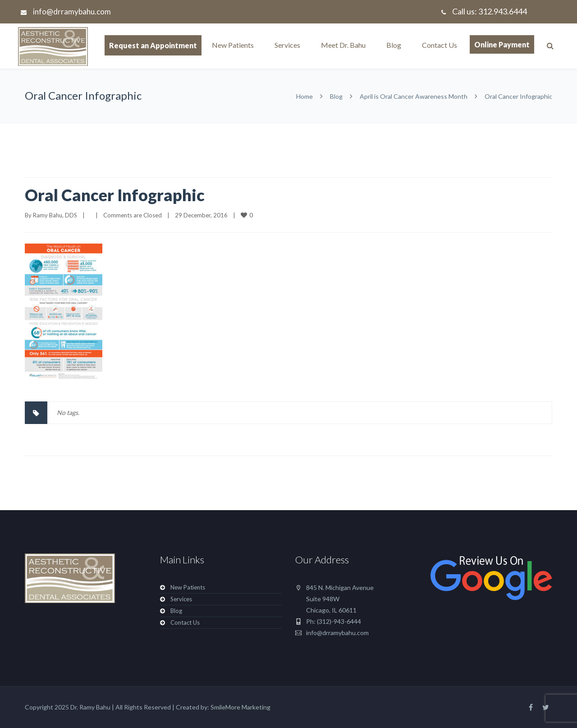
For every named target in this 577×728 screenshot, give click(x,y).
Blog (394, 45)
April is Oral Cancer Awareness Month (414, 96)
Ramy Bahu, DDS (55, 215)
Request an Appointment (153, 45)
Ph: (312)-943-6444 (334, 621)
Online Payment (502, 44)
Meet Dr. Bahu (343, 45)
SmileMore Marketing (240, 707)
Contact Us (440, 45)
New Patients (233, 45)
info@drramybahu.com (72, 12)
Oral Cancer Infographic (115, 195)
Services (287, 45)
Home (305, 96)
